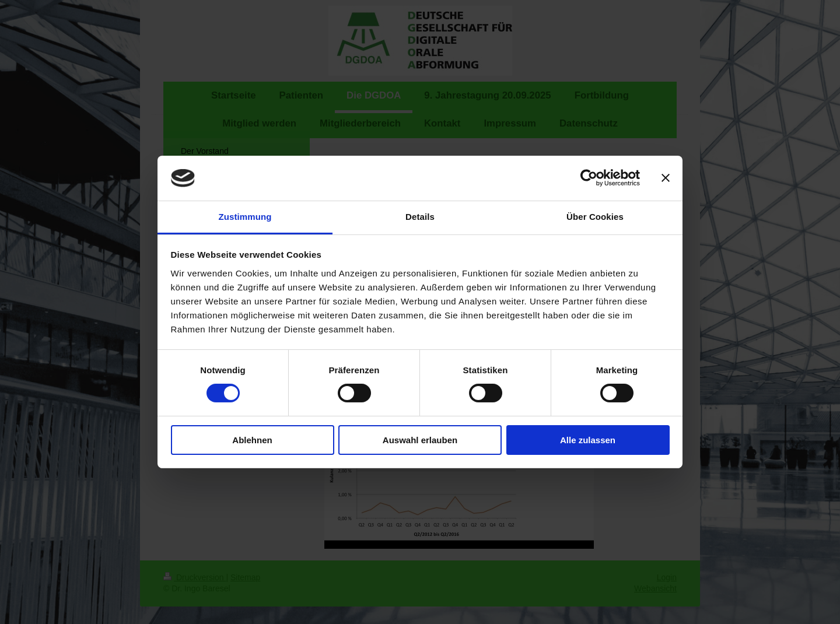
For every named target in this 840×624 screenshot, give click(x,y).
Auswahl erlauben (420, 440)
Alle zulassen (588, 440)
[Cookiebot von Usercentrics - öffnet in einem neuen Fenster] (589, 178)
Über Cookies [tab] (595, 217)
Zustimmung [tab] (245, 217)
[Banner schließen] (666, 178)
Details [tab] (420, 217)
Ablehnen (252, 440)
